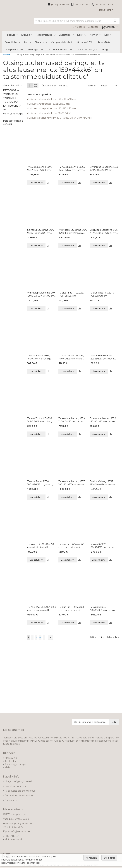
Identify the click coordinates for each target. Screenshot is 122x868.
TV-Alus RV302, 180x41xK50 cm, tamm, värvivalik (102, 546)
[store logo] (2, 24)
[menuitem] (11, 35)
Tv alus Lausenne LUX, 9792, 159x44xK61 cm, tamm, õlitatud (39, 169)
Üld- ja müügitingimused (18, 781)
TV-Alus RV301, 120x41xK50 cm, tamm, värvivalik (42, 609)
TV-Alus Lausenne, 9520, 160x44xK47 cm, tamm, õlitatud (72, 169)
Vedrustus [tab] (10, 94)
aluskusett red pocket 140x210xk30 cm (48, 104)
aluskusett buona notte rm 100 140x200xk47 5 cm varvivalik (60, 118)
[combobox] (77, 21)
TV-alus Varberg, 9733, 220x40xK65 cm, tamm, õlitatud (102, 483)
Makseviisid (11, 758)
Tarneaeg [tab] (10, 98)
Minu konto (79, 27)
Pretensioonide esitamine (19, 795)
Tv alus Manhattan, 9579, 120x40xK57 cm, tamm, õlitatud (72, 420)
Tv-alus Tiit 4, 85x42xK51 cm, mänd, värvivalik (71, 609)
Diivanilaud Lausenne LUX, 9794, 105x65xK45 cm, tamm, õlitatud (104, 169)
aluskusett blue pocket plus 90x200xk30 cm (51, 113)
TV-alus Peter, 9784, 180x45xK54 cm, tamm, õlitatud (40, 483)
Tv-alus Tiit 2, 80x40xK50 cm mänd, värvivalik (41, 546)
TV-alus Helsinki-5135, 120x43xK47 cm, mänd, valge (102, 357)
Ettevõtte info (12, 836)
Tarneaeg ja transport (16, 764)
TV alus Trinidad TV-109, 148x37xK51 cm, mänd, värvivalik (40, 420)
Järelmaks (10, 761)
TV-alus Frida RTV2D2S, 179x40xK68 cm (71, 294)
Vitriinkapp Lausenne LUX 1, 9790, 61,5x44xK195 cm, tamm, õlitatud (41, 294)
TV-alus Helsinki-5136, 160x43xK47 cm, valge (39, 357)
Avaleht (7, 55)
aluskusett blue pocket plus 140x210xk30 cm (51, 108)
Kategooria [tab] (11, 90)
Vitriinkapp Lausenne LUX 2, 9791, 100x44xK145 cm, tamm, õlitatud (104, 232)
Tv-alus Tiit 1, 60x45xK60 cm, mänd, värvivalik (71, 546)
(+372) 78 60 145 (60, 5)
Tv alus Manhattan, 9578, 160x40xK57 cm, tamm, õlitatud (103, 420)
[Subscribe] (114, 722)
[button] (48, 183)
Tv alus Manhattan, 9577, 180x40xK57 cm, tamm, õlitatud (72, 483)
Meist (8, 767)
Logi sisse (93, 27)
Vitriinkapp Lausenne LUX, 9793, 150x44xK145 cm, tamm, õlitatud (73, 232)
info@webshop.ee (21, 831)
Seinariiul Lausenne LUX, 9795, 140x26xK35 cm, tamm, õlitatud (41, 232)
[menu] (61, 42)
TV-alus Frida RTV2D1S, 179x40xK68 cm (102, 294)
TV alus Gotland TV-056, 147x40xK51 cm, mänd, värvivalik (71, 357)
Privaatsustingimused (17, 786)
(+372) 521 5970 (83, 5)
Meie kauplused (13, 839)
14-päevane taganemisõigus (20, 791)
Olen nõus (109, 858)
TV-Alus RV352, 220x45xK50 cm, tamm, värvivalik (102, 609)
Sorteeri (92, 86)
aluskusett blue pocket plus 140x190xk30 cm (52, 99)
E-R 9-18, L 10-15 (104, 5)
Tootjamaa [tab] (11, 102)
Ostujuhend (11, 800)
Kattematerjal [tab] (12, 107)
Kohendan (91, 858)
